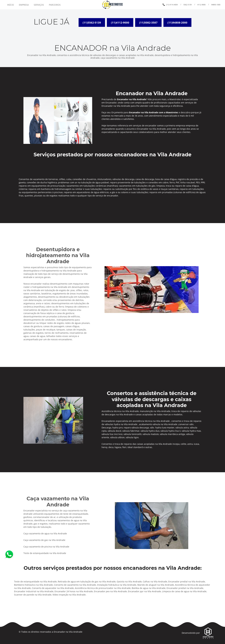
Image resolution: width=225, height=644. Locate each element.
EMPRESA (24, 5)
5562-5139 (187, 5)
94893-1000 (216, 5)
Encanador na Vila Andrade (68, 632)
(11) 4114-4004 (172, 5)
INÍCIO (11, 5)
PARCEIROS (55, 5)
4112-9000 (201, 5)
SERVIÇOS (39, 5)
